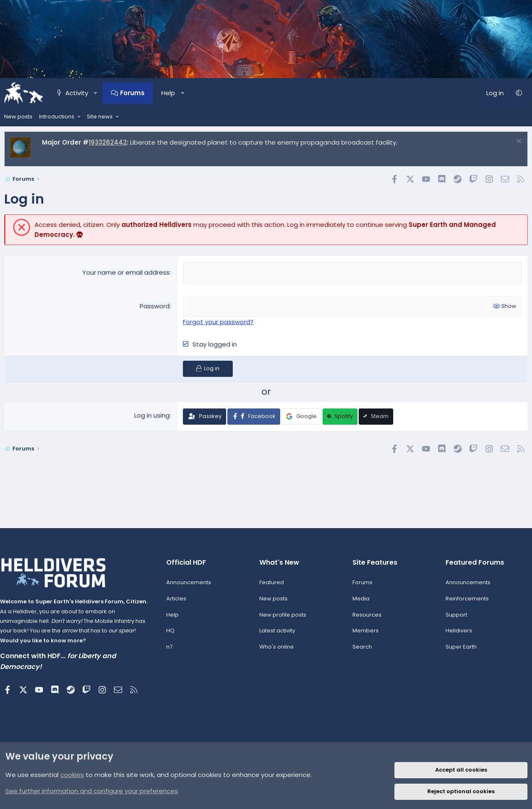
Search (361, 651)
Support (454, 618)
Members (364, 635)
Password (155, 306)
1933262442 (108, 142)
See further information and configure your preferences (92, 791)
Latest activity (278, 635)
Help (168, 93)
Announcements (190, 586)
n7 (171, 651)
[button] (95, 93)
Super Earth (459, 651)
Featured (272, 586)
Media (360, 602)
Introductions (57, 117)
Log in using (152, 414)
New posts (18, 117)
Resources (366, 618)
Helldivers (456, 635)
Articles (178, 602)
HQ (172, 635)
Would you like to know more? (47, 644)
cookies (72, 775)
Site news (100, 117)
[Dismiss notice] (518, 142)
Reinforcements (465, 602)
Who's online (277, 651)
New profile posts (283, 618)
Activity (77, 93)
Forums (132, 93)
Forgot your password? (218, 321)
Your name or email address (126, 272)
